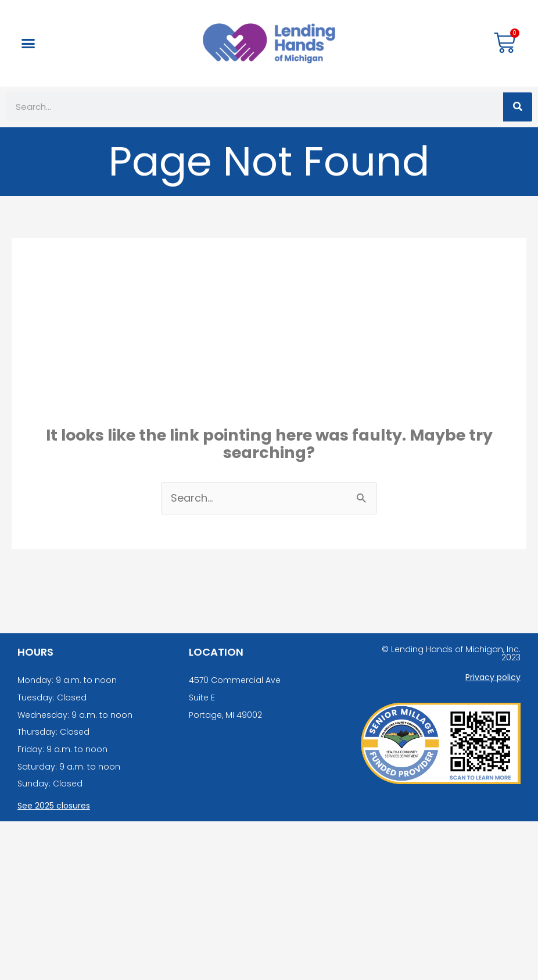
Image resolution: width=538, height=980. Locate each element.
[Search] (518, 107)
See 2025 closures (54, 806)
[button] (28, 44)
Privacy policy (493, 677)
